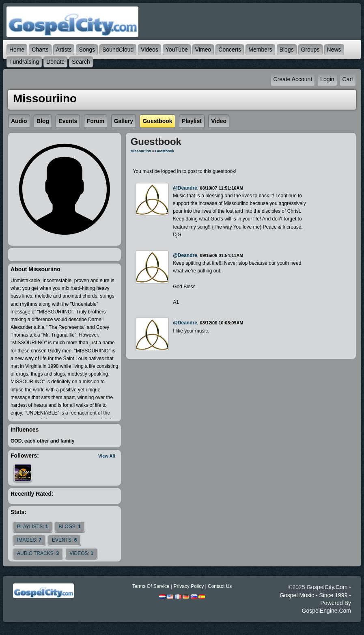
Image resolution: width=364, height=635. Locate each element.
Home (17, 50)
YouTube (177, 50)
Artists (64, 50)
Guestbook (165, 151)
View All (107, 456)
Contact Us (220, 586)
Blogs (287, 50)
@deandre (185, 188)
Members (260, 50)
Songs (87, 50)
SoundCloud (118, 50)
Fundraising (24, 62)
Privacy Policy (188, 586)
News (334, 50)
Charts (40, 50)
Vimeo (203, 50)
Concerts (230, 50)
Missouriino (141, 151)
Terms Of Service (151, 586)
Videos (150, 50)
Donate (55, 62)
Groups (310, 50)
